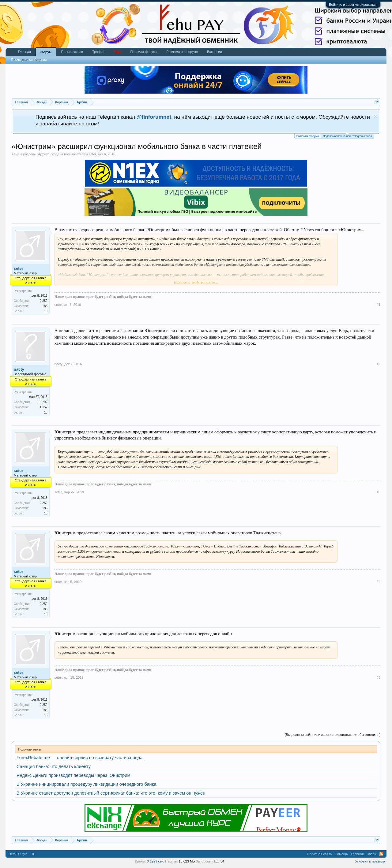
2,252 (44, 301)
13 (46, 412)
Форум (46, 52)
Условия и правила (370, 861)
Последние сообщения (29, 60)
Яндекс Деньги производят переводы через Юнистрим (73, 775)
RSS (381, 854)
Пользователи (72, 52)
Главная (24, 52)
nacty (19, 369)
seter (92, 154)
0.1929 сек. (156, 861)
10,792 (43, 402)
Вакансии (215, 52)
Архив (43, 154)
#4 (379, 582)
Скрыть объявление (375, 116)
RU (33, 854)
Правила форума (144, 52)
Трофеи (98, 52)
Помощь (341, 854)
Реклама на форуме (182, 52)
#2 (379, 364)
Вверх (372, 854)
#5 (379, 677)
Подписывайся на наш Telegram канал (347, 136)
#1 (379, 305)
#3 (379, 492)
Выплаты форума (308, 136)
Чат (117, 52)
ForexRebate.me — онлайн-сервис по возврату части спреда (80, 758)
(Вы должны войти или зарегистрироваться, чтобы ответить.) (333, 735)
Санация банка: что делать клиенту (54, 766)
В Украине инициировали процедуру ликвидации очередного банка (87, 784)
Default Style (18, 854)
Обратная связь (319, 854)
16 (46, 311)
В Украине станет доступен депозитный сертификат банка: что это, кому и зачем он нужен (111, 793)
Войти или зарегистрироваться (353, 5)
